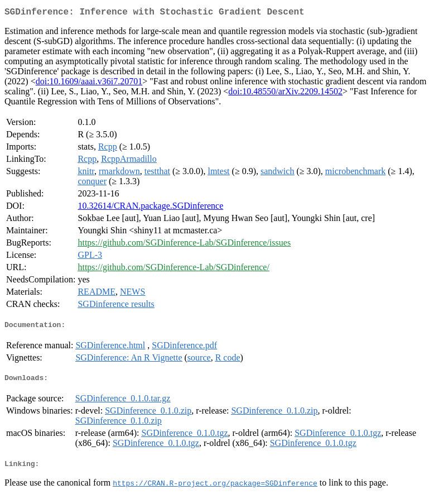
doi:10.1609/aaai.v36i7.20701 (89, 83)
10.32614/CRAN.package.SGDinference (150, 208)
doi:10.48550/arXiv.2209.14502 (285, 93)
